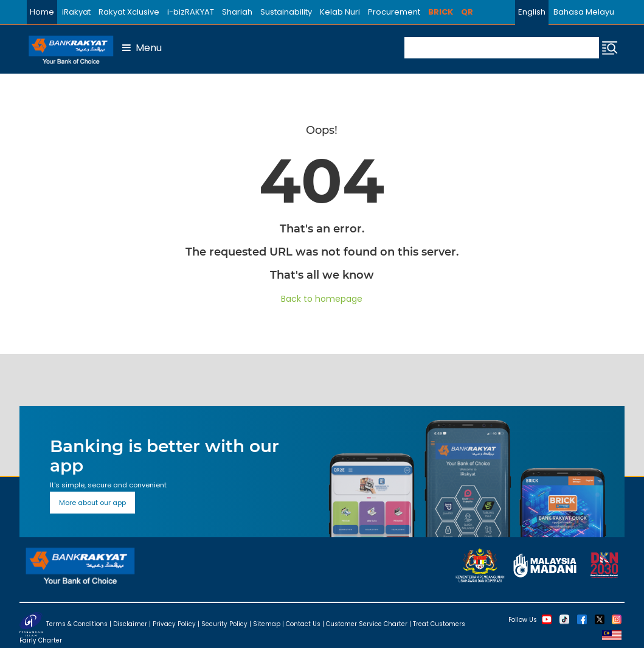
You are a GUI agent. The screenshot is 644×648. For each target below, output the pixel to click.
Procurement (394, 12)
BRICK (441, 12)
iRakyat (76, 12)
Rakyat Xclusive (129, 12)
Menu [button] (142, 48)
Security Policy (224, 623)
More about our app (92, 503)
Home (42, 12)
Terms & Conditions (77, 623)
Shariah (237, 12)
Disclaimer (130, 623)
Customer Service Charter (367, 623)
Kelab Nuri (340, 12)
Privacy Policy (174, 623)
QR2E (472, 12)
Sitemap (267, 623)
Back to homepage (322, 299)
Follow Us (523, 619)
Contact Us (303, 623)
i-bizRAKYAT (191, 12)
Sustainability (286, 12)
